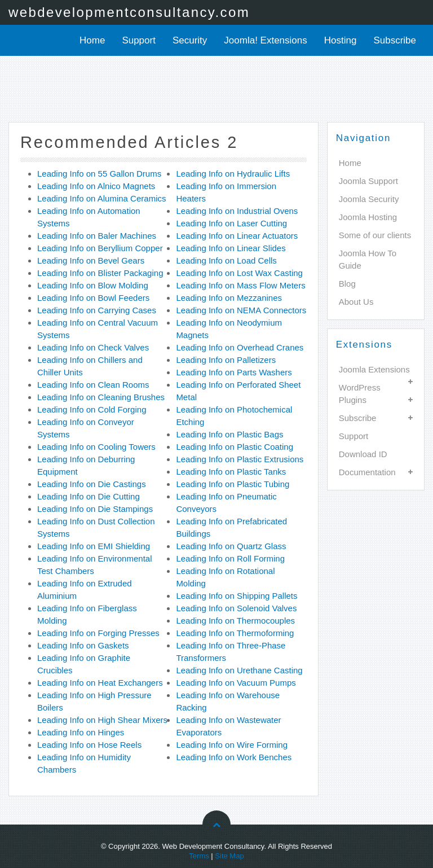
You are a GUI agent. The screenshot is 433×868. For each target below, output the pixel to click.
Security (190, 40)
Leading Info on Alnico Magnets (96, 186)
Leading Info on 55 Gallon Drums (99, 174)
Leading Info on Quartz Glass (231, 546)
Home (92, 40)
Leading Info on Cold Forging (92, 409)
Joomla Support (368, 181)
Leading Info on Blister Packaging (100, 273)
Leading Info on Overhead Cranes (240, 347)
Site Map (229, 856)
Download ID (363, 454)
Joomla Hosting (368, 217)
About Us (356, 302)
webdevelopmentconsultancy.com (129, 12)
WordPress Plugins (360, 394)
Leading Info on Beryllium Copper (100, 248)
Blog (347, 284)
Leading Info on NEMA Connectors (241, 310)
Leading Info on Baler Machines (97, 236)
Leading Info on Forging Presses (98, 633)
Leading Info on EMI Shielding (94, 546)
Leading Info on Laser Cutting (231, 223)
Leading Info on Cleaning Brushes (101, 397)
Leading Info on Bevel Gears (91, 260)
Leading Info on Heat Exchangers (100, 683)
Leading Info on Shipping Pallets (237, 596)
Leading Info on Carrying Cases (97, 310)
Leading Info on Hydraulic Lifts (233, 174)
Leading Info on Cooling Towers (96, 447)
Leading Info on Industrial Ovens (237, 211)
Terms (199, 856)
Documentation (367, 472)
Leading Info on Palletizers (226, 360)
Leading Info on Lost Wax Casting (239, 273)
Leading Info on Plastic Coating (235, 447)
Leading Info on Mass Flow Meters (240, 285)
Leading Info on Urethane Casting (239, 670)
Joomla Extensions (374, 369)
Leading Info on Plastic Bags (229, 434)
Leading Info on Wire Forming (232, 745)
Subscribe (395, 40)
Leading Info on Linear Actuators (237, 236)
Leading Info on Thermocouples (235, 621)
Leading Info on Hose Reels (89, 745)
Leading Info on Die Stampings (95, 509)
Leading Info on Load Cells (226, 260)
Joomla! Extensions (265, 40)
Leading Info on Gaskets (83, 645)
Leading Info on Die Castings (92, 484)
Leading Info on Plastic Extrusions (240, 459)
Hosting (341, 40)
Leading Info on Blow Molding (93, 285)
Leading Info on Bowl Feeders (93, 298)
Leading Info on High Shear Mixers (102, 720)
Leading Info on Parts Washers (234, 372)
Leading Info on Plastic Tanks (231, 472)
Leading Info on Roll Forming (230, 558)
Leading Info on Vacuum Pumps (236, 683)
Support (139, 40)
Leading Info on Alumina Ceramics (101, 198)
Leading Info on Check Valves (93, 347)
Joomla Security (369, 199)
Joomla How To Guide (368, 259)
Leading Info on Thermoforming (235, 633)
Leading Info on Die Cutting (89, 496)
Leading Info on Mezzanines (229, 298)
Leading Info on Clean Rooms (93, 385)
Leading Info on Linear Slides (231, 248)
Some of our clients (375, 235)
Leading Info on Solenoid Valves (236, 608)
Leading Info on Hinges (81, 732)
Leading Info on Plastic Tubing (233, 484)
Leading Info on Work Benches (234, 757)
